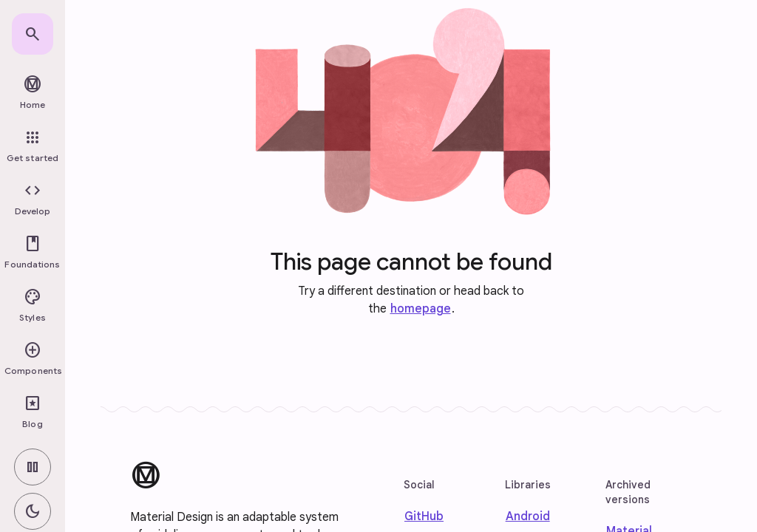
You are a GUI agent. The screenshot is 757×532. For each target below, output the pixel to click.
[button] (33, 199)
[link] (33, 34)
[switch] (33, 467)
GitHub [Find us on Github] (424, 516)
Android (528, 516)
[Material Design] (146, 475)
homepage (421, 309)
